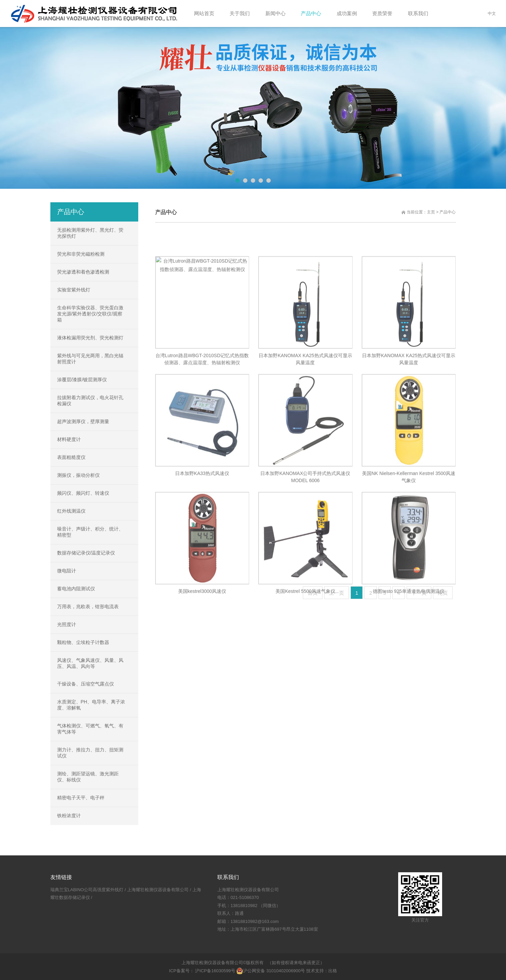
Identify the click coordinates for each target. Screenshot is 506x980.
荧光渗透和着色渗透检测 (83, 272)
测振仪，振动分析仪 (78, 475)
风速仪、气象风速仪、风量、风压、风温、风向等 (90, 663)
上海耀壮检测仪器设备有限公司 (158, 890)
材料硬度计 (69, 439)
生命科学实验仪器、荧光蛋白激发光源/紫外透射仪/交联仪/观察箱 (90, 314)
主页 (431, 212)
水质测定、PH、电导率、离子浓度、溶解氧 (91, 705)
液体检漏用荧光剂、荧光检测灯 (90, 338)
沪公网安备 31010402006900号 (271, 971)
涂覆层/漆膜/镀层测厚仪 (82, 380)
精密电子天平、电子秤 (81, 798)
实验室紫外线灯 (74, 290)
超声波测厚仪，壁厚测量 (83, 421)
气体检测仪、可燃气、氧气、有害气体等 (90, 729)
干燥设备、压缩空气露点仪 (86, 684)
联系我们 (418, 13)
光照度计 (67, 624)
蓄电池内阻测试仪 (76, 589)
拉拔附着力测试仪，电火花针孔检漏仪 (90, 401)
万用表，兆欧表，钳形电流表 (88, 607)
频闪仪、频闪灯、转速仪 (83, 493)
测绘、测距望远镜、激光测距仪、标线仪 (88, 777)
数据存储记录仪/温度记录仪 (86, 553)
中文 (492, 14)
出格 (333, 971)
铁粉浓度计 (69, 816)
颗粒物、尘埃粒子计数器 (83, 642)
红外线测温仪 (71, 511)
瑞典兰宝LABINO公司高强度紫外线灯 (87, 890)
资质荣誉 (382, 13)
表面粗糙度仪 (71, 457)
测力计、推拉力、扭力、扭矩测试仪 (90, 753)
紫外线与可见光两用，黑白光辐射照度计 (90, 359)
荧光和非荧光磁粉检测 (81, 254)
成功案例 (347, 13)
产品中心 (311, 13)
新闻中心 (275, 13)
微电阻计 (67, 571)
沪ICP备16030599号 (215, 971)
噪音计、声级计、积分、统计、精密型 (90, 532)
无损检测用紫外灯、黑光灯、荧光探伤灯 (90, 233)
